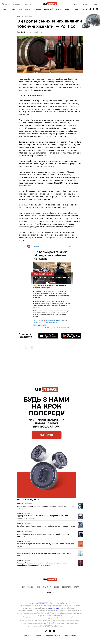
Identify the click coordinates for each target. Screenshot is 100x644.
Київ (21, 9)
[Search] (97, 9)
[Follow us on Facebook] (90, 9)
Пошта (77, 9)
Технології (48, 9)
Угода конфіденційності (53, 635)
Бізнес (39, 9)
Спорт (58, 9)
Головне (20, 17)
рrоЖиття (68, 9)
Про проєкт (28, 635)
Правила (38, 635)
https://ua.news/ (43, 602)
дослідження (30, 101)
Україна (13, 9)
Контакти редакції (70, 635)
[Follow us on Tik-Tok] (87, 9)
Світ (5, 9)
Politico (40, 95)
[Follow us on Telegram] (94, 9)
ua (84, 9)
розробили (69, 232)
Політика (29, 9)
